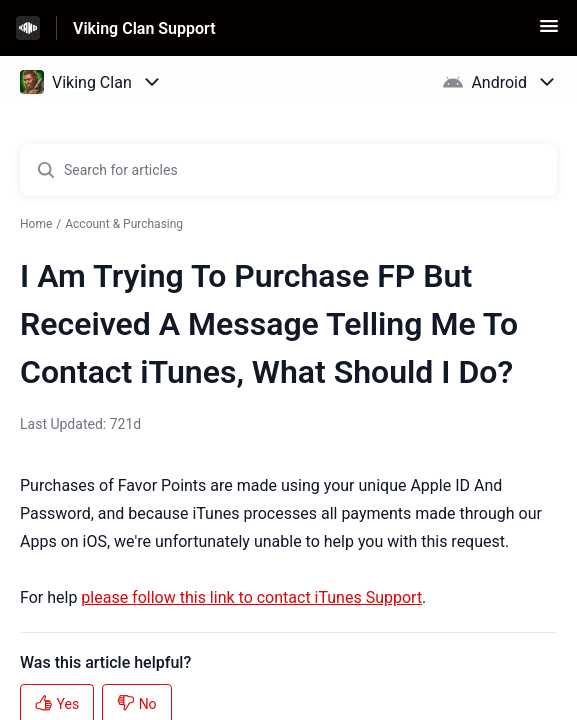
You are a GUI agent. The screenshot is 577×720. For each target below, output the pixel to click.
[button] (549, 32)
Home (36, 224)
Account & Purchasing (124, 224)
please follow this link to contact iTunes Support (251, 597)
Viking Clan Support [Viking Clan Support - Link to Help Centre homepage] (144, 28)
